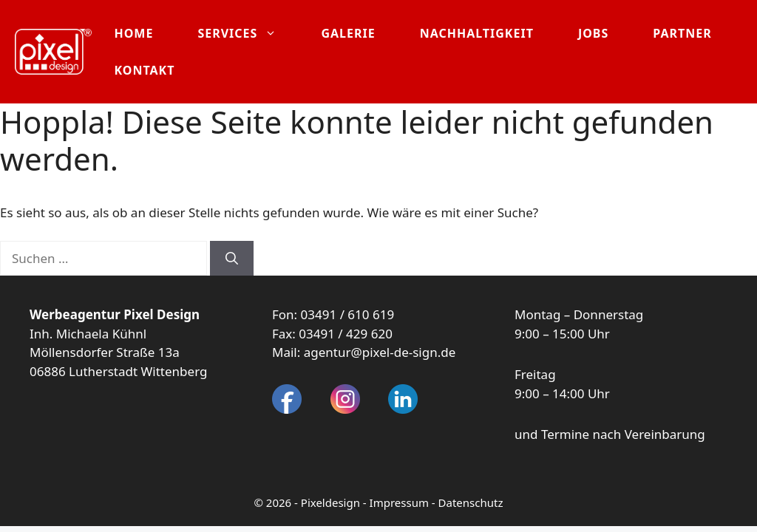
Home (133, 33)
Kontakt (144, 70)
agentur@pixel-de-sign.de (380, 352)
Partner (682, 33)
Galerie (348, 33)
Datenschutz (471, 502)
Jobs (593, 33)
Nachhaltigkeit (477, 33)
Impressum (399, 502)
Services (248, 33)
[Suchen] (232, 259)
